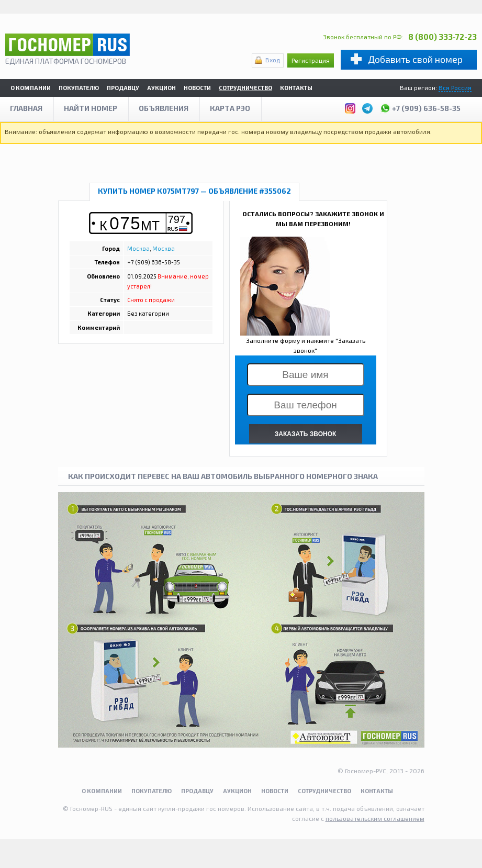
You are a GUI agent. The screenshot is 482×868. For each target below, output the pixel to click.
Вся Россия (455, 87)
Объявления (164, 108)
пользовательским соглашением (375, 818)
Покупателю (79, 88)
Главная (26, 108)
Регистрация (311, 60)
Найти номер (91, 108)
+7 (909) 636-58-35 (420, 107)
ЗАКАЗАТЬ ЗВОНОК (306, 434)
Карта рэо (230, 108)
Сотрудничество (245, 88)
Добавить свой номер (415, 59)
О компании (31, 88)
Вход (273, 60)
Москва (138, 248)
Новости (197, 88)
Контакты (296, 88)
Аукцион (161, 88)
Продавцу (123, 88)
